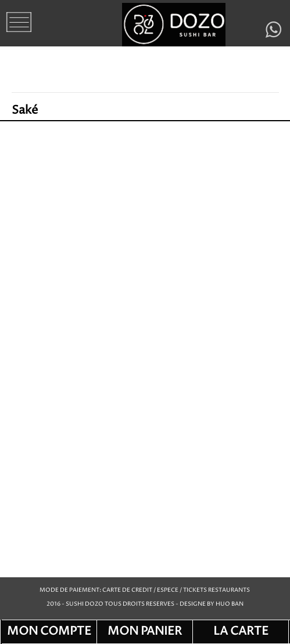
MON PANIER (145, 632)
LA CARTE (241, 632)
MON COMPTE (49, 632)
